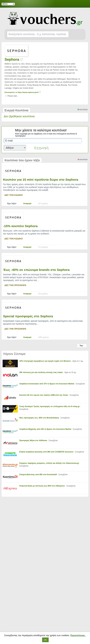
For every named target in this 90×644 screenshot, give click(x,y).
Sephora (14, 59)
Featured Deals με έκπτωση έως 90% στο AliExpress (42, 486)
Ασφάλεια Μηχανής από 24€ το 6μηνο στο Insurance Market (46, 429)
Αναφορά (27, 204)
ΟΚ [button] (45, 640)
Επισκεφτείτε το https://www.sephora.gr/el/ (23, 92)
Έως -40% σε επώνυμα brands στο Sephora (36, 270)
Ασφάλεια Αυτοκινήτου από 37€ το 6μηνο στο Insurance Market (47, 384)
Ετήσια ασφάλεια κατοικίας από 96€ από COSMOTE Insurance (47, 452)
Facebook (86, 4)
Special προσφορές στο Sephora (28, 316)
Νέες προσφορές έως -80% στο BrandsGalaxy (39, 418)
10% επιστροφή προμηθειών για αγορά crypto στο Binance (45, 361)
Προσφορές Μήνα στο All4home (33, 440)
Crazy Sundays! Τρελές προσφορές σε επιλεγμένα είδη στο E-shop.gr (50, 406)
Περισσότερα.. (78, 635)
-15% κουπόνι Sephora (20, 226)
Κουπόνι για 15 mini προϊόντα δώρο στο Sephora (41, 180)
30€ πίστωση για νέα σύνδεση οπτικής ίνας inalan (41, 372)
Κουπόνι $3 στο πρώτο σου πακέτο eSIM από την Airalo (44, 395)
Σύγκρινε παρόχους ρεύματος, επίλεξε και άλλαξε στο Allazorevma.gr (49, 463)
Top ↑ (82, 346)
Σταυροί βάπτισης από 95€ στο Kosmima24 (38, 475)
